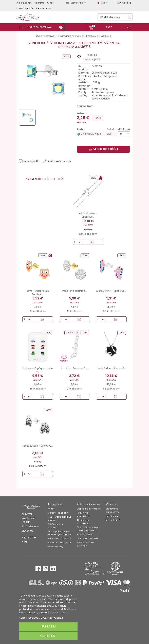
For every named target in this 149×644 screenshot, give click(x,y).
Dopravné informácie (89, 509)
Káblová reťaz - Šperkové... (88, 215)
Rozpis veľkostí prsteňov (85, 544)
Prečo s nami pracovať (55, 526)
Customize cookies (51, 618)
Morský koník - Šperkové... (111, 291)
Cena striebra (44, 8)
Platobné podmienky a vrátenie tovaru (89, 529)
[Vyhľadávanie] (115, 17)
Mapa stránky (56, 547)
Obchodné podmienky (83, 522)
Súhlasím (49, 626)
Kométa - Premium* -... (74, 368)
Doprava (39, 3)
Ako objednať (24, 3)
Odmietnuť (49, 636)
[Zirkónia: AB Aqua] (103, 134)
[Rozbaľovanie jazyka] (77, 3)
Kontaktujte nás (25, 8)
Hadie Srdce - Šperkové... (111, 368)
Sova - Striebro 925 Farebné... (38, 293)
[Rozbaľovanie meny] (103, 3)
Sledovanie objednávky (112, 510)
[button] (110, 28)
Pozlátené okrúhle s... (74, 291)
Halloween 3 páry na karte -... (38, 370)
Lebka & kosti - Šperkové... (38, 446)
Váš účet (112, 504)
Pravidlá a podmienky (83, 514)
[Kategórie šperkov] (42, 27)
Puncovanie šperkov (59, 539)
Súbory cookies (29, 618)
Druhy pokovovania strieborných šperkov (60, 533)
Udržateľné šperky (58, 513)
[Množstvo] (124, 134)
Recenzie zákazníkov (60, 543)
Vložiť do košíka (104, 149)
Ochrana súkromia (87, 539)
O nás (50, 3)
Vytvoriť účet (113, 520)
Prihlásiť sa (112, 516)
